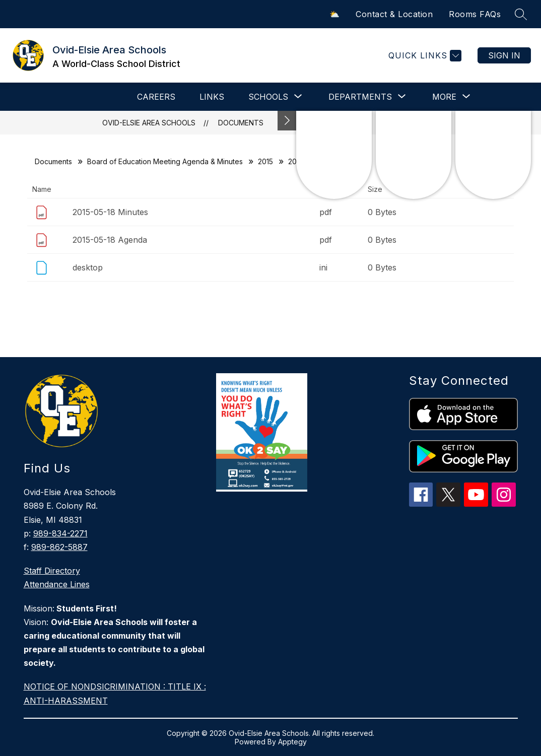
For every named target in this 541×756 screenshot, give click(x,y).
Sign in (504, 55)
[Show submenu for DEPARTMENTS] (360, 97)
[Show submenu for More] (444, 97)
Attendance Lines (57, 584)
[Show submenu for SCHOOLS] (268, 97)
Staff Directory (52, 571)
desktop (88, 267)
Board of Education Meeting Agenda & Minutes (165, 161)
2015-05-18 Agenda (110, 240)
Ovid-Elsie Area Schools (149, 123)
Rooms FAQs (475, 14)
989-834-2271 (60, 533)
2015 (265, 161)
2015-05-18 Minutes (110, 212)
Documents (241, 123)
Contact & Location (394, 14)
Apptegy (292, 742)
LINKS (212, 97)
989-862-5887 (59, 547)
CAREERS (156, 97)
